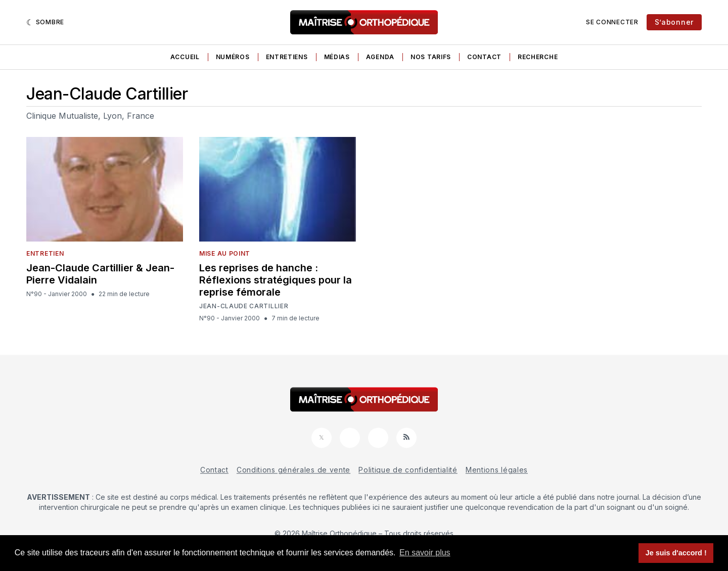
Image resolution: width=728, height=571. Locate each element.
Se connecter (612, 22)
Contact (484, 57)
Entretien (45, 253)
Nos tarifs (431, 57)
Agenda (380, 57)
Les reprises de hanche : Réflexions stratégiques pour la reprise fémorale (276, 280)
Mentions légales (497, 470)
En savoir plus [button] (425, 553)
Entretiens (287, 57)
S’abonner (674, 22)
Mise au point (225, 253)
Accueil (185, 57)
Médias (337, 57)
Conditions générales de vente (293, 470)
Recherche (538, 57)
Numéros (233, 57)
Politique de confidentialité (408, 470)
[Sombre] (45, 22)
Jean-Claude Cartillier (244, 306)
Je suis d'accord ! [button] (676, 553)
